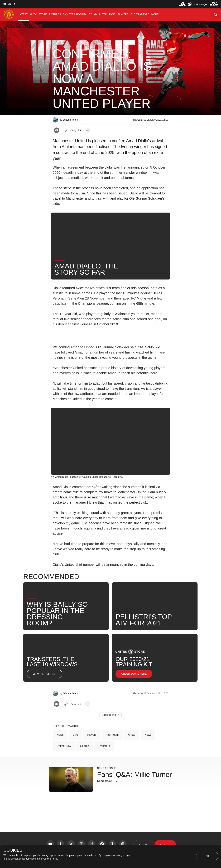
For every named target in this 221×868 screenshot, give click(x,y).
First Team (112, 735)
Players (92, 735)
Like (75, 735)
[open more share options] (88, 130)
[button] (215, 14)
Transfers (104, 746)
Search (85, 746)
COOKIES (13, 850)
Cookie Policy (51, 859)
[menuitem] (23, 14)
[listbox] (9, 4)
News (60, 735)
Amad (132, 735)
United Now (64, 746)
